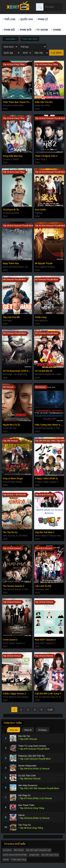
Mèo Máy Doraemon (28, 785)
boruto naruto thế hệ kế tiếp (15, 855)
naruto (6, 859)
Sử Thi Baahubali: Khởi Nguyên (17, 371)
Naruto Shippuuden (27, 766)
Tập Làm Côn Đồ (11, 317)
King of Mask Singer (13, 479)
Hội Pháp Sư (24, 795)
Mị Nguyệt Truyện (44, 263)
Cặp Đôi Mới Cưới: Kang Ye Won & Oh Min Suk (50, 694)
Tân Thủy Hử (25, 825)
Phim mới (25, 30)
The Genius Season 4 (13, 586)
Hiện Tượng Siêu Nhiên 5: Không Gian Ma (50, 425)
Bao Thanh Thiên (26, 805)
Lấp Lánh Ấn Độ (43, 586)
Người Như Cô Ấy (12, 425)
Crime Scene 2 (10, 640)
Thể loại (9, 19)
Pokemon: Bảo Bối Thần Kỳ (31, 756)
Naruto (21, 815)
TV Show (41, 30)
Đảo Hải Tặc (24, 736)
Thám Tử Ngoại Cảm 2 (46, 156)
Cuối (50, 710)
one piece (7, 850)
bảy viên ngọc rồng (50, 855)
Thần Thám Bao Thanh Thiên (17, 102)
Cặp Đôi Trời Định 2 (45, 532)
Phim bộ (9, 30)
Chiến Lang (41, 317)
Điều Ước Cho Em (44, 102)
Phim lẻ (42, 19)
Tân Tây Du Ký (10, 532)
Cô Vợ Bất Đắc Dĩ (44, 371)
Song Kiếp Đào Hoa (13, 156)
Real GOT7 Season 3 (45, 640)
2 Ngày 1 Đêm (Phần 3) (46, 479)
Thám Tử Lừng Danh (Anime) (32, 746)
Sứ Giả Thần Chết (27, 776)
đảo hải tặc (19, 850)
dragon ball (34, 855)
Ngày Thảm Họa (11, 263)
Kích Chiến (41, 210)
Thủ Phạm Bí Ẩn (11, 210)
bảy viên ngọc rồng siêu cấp (38, 850)
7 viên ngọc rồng (19, 859)
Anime (56, 30)
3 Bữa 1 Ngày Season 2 (14, 694)
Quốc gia (26, 19)
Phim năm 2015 (30, 39)
